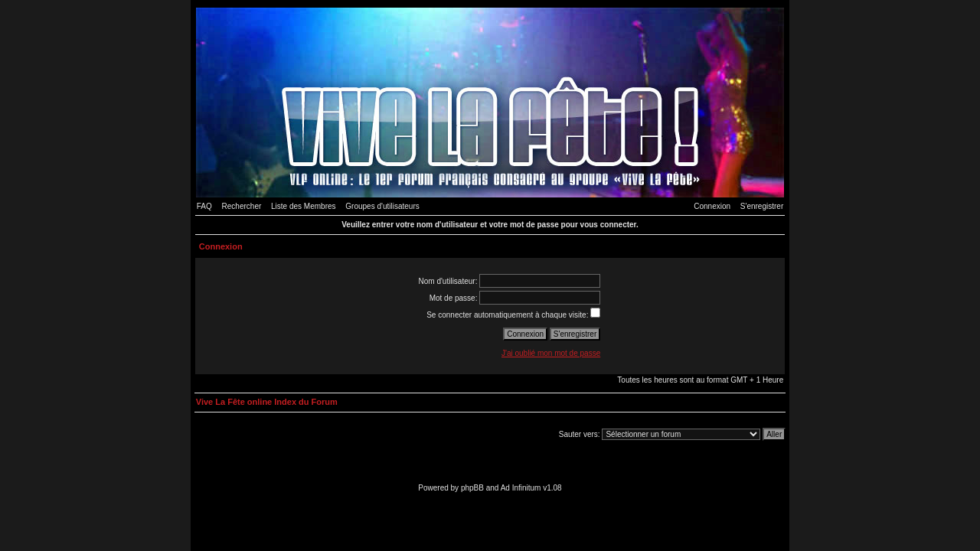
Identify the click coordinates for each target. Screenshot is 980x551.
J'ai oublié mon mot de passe (551, 353)
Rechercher (242, 206)
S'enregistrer (762, 206)
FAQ (204, 206)
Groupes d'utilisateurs (382, 206)
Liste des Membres (303, 206)
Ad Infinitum (521, 488)
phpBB (472, 488)
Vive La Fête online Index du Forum (267, 402)
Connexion (712, 206)
